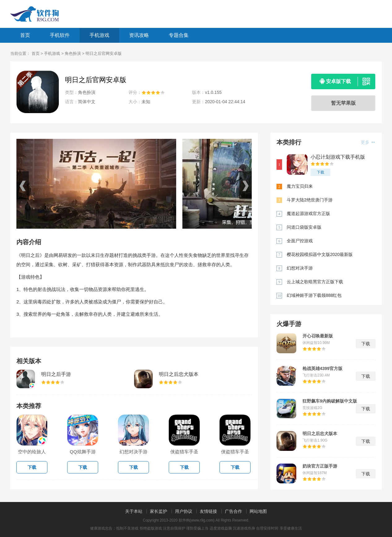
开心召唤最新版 (318, 336)
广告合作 (233, 511)
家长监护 (159, 511)
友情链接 (208, 511)
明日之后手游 (56, 374)
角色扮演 (73, 53)
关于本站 (134, 511)
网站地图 (258, 511)
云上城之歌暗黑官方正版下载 (315, 282)
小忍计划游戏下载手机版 (338, 157)
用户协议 (184, 511)
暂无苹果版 (343, 103)
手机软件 (60, 35)
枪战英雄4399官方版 (322, 368)
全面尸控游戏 (300, 241)
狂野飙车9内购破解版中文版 (330, 401)
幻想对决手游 (300, 268)
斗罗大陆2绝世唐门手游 (310, 200)
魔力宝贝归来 (300, 186)
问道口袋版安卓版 (304, 227)
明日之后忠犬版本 (179, 374)
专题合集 (179, 35)
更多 (368, 142)
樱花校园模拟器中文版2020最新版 (320, 254)
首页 (25, 35)
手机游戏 (99, 35)
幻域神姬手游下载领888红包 (314, 295)
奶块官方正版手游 (320, 466)
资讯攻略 (139, 35)
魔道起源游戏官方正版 (308, 213)
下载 (320, 172)
